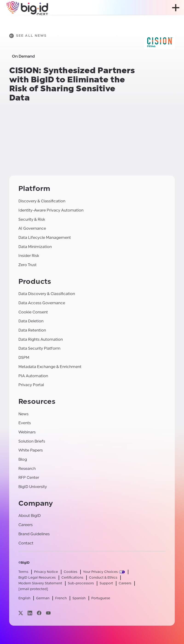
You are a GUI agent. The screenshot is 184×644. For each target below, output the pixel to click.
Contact (26, 543)
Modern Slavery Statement (40, 583)
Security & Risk (32, 219)
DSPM (24, 358)
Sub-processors (81, 583)
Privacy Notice (46, 572)
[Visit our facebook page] (39, 613)
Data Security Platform (39, 348)
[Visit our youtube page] (48, 613)
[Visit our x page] (21, 613)
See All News (28, 36)
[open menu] (176, 8)
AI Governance (32, 228)
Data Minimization (35, 247)
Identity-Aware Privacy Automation (51, 210)
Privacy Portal (31, 385)
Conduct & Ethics (103, 578)
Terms (23, 572)
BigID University (33, 487)
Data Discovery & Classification (47, 294)
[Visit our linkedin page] (30, 613)
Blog (23, 459)
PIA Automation (33, 376)
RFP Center (29, 478)
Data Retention (32, 330)
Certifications (72, 578)
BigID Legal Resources (37, 578)
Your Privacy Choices (100, 572)
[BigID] (28, 8)
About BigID (30, 516)
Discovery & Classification (42, 201)
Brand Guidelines (34, 534)
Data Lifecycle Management (45, 238)
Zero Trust (27, 265)
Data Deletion (31, 321)
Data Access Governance (42, 303)
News (23, 414)
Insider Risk (29, 256)
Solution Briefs (32, 441)
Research (27, 469)
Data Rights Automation (41, 339)
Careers (26, 525)
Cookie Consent (33, 312)
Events (25, 423)
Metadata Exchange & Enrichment (50, 367)
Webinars (27, 432)
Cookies (70, 572)
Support (106, 583)
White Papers (31, 450)
